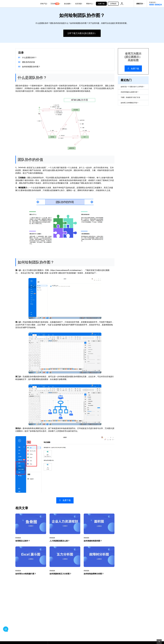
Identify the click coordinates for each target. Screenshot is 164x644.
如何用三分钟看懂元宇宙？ (132, 110)
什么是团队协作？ (29, 58)
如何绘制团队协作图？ (31, 67)
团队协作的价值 (28, 62)
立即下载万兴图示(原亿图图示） (82, 33)
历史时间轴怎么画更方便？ (132, 97)
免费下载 (101, 4)
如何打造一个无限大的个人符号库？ (133, 89)
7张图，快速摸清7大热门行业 (133, 103)
